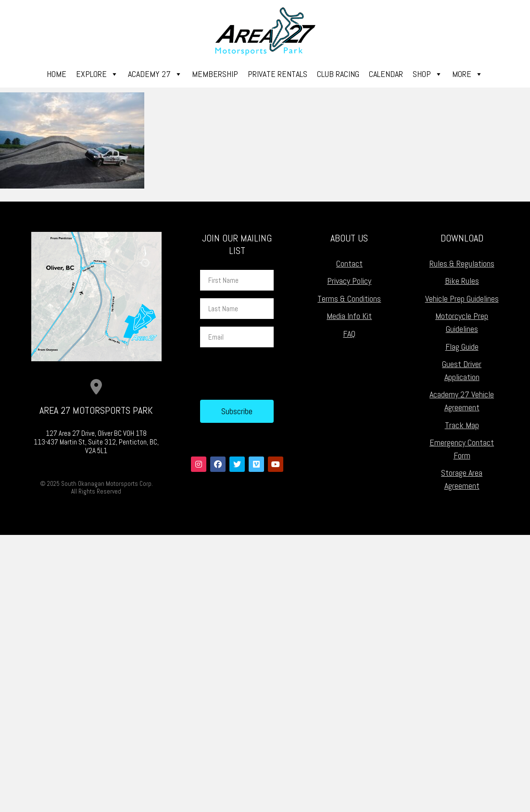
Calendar (386, 74)
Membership (215, 74)
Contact (349, 263)
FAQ (349, 334)
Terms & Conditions (349, 298)
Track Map (462, 425)
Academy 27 (155, 74)
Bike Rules (462, 281)
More (467, 74)
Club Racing (338, 74)
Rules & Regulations (462, 263)
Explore (97, 74)
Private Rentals (278, 74)
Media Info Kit (349, 316)
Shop (428, 74)
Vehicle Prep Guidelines (462, 298)
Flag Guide (462, 347)
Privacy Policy (349, 281)
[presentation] (273, 374)
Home (57, 74)
